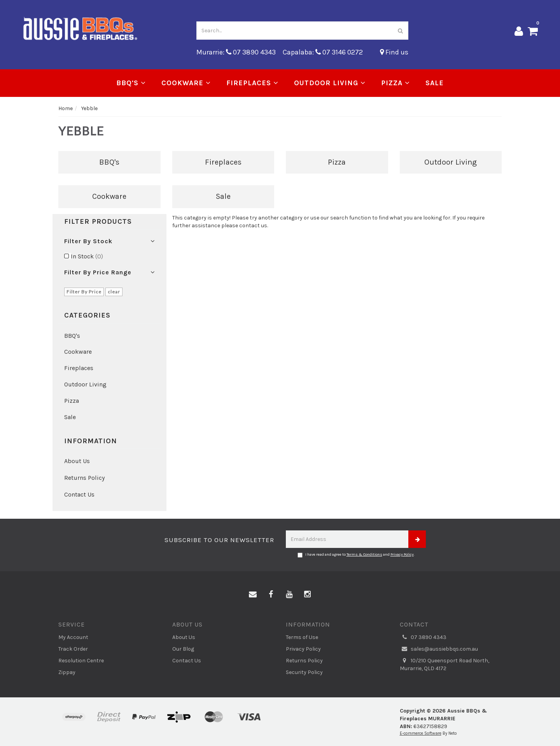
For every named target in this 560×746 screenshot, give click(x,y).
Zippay (67, 672)
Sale (435, 83)
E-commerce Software (421, 733)
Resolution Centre (81, 661)
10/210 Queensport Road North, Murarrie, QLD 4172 (444, 664)
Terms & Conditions (364, 555)
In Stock (87, 256)
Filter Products (98, 222)
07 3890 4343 (423, 637)
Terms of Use (302, 637)
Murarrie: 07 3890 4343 (236, 52)
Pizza (395, 83)
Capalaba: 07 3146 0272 (323, 52)
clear (114, 292)
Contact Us (79, 494)
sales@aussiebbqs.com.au (439, 649)
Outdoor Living (330, 83)
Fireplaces (252, 83)
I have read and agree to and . (356, 555)
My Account (73, 637)
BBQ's (131, 83)
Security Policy (304, 672)
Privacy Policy (402, 555)
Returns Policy (84, 478)
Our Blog (183, 649)
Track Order (73, 649)
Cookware (186, 83)
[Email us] (253, 595)
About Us (77, 461)
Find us (394, 52)
